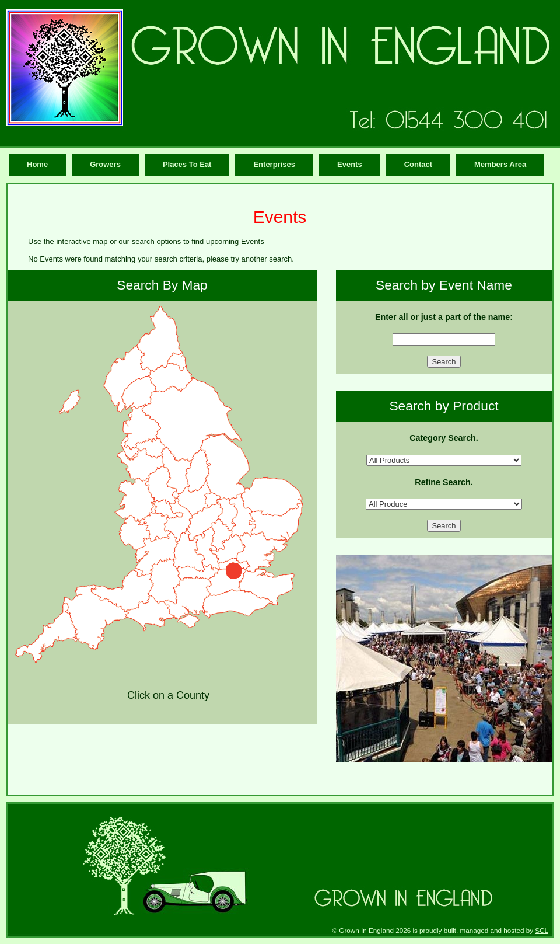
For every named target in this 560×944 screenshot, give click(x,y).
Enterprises (274, 164)
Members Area (500, 164)
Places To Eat (187, 164)
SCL (542, 930)
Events (350, 164)
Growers (105, 164)
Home (37, 164)
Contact (418, 164)
